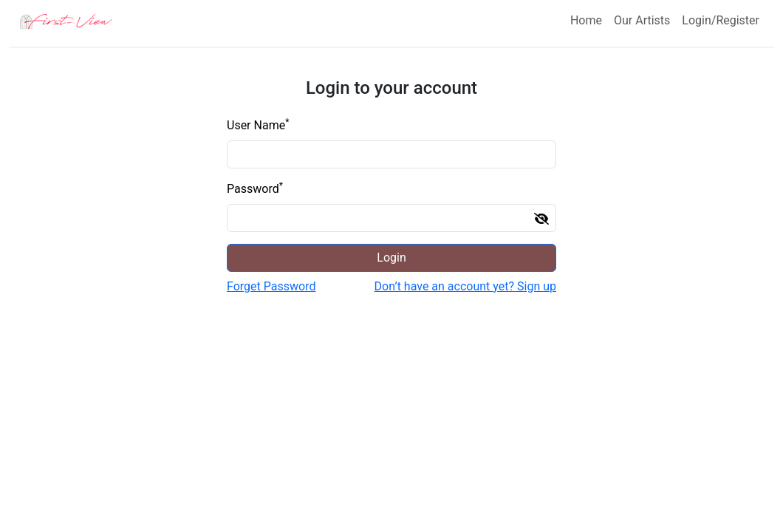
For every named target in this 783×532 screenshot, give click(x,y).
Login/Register (721, 20)
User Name (258, 125)
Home (586, 20)
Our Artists (642, 20)
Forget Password (271, 286)
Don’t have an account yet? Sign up (465, 286)
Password (255, 188)
